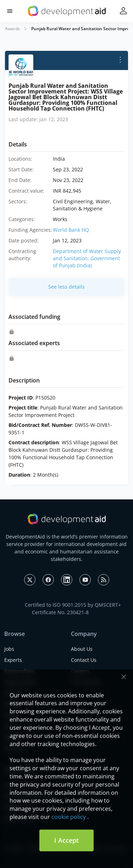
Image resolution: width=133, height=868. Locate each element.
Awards (12, 29)
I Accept (66, 840)
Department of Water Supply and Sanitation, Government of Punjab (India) (87, 258)
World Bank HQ (71, 230)
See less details (66, 287)
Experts (13, 660)
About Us (82, 649)
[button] (10, 11)
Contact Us (84, 660)
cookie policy (69, 817)
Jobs (9, 649)
